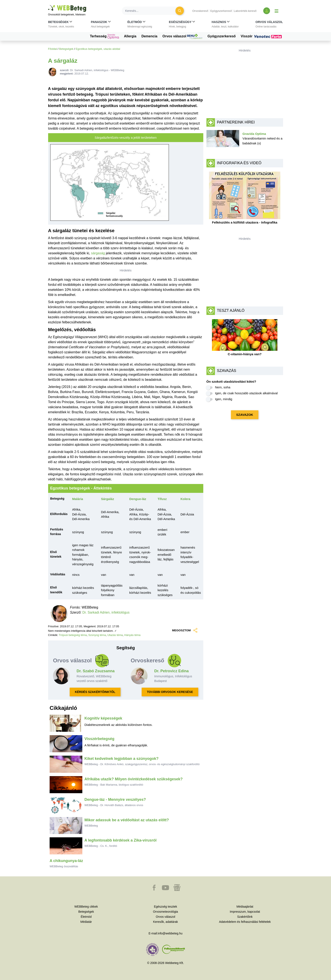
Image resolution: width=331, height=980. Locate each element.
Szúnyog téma (97, 635)
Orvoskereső (200, 11)
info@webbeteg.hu (170, 933)
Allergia (130, 36)
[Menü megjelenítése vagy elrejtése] (277, 11)
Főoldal (53, 49)
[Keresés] (151, 11)
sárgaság (98, 253)
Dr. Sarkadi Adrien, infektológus (106, 612)
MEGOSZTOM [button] (185, 630)
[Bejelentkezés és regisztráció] (267, 11)
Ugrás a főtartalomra (48, 5)
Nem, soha (223, 387)
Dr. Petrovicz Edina (172, 671)
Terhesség (104, 37)
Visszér (262, 36)
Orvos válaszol (182, 37)
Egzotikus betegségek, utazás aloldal (98, 49)
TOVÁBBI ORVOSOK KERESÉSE (170, 692)
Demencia (149, 36)
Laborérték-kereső (245, 11)
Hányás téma (132, 635)
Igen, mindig (224, 399)
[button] (61, 25)
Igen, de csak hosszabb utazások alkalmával (246, 393)
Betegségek (66, 49)
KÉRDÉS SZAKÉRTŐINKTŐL (95, 692)
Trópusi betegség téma (73, 635)
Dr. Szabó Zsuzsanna (96, 671)
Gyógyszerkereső (221, 11)
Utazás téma (115, 635)
